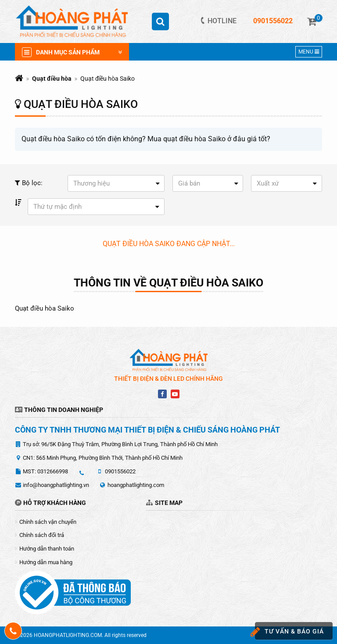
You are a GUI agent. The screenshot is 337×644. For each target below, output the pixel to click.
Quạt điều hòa (52, 79)
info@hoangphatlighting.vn (56, 485)
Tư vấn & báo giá (289, 632)
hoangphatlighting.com (136, 485)
